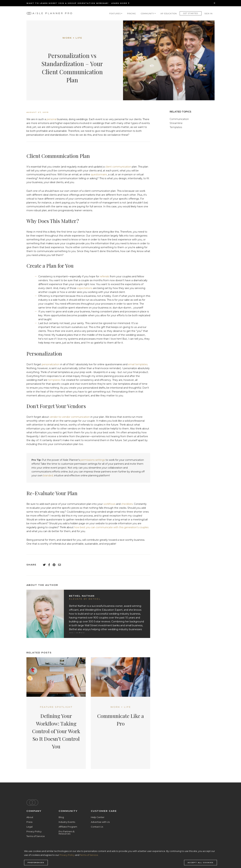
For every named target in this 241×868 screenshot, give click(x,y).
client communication (118, 167)
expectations (85, 288)
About (30, 817)
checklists (127, 504)
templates (54, 380)
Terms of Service (36, 836)
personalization (51, 364)
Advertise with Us (100, 822)
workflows (109, 504)
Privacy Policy (34, 831)
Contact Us (97, 827)
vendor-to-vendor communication (70, 417)
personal (52, 119)
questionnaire (99, 174)
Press (29, 822)
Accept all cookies (200, 863)
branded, (48, 476)
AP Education (169, 14)
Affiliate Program (68, 827)
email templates (138, 364)
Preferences (36, 863)
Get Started (191, 13)
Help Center (98, 817)
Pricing (132, 14)
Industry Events (67, 822)
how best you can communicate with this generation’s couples (111, 527)
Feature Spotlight (56, 707)
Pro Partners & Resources (67, 833)
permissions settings (93, 460)
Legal (29, 827)
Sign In (208, 14)
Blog (61, 817)
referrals (104, 276)
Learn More (120, 3)
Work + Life (72, 38)
